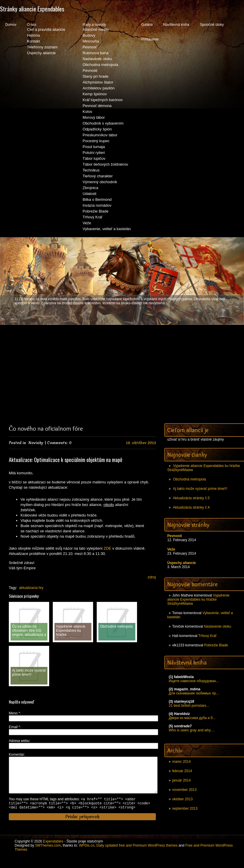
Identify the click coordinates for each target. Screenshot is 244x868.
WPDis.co (87, 855)
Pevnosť (90, 47)
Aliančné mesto (96, 29)
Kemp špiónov (95, 94)
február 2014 (182, 771)
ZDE (108, 548)
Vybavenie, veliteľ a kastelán (107, 229)
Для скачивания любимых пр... (194, 693)
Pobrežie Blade (95, 211)
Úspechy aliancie (41, 53)
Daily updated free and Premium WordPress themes (137, 855)
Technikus (91, 170)
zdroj (152, 577)
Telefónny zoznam (42, 47)
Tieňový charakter (98, 176)
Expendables (53, 851)
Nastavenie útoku (97, 59)
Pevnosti (90, 71)
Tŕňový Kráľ (92, 217)
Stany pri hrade (95, 76)
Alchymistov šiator (98, 82)
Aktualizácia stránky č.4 (191, 507)
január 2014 (181, 780)
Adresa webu (19, 741)
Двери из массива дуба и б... (192, 718)
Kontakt (33, 41)
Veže (87, 223)
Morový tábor (94, 117)
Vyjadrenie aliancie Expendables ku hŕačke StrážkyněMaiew (198, 599)
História (33, 35)
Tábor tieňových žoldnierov (105, 164)
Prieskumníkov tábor (100, 135)
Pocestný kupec (96, 141)
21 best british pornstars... (189, 706)
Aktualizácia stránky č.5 (191, 498)
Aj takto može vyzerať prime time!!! (200, 489)
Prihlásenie (150, 39)
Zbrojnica (90, 188)
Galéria (147, 25)
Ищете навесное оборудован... (194, 681)
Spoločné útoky (212, 25)
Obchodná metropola (100, 65)
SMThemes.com (48, 855)
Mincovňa (91, 41)
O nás (32, 25)
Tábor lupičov (94, 158)
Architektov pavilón (99, 88)
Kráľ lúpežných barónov (103, 100)
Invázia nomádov (97, 205)
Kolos (87, 112)
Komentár (16, 755)
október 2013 (182, 799)
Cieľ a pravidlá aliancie (46, 29)
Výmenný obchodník (100, 182)
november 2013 (184, 790)
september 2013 (185, 808)
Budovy (89, 35)
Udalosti (89, 194)
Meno (14, 713)
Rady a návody (94, 25)
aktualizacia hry (31, 588)
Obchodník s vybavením (103, 123)
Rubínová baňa (95, 53)
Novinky (36, 443)
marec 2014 (181, 762)
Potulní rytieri (94, 153)
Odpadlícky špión (97, 129)
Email (14, 727)
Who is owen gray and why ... (192, 730)
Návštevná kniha (176, 25)
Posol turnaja (94, 147)
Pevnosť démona (97, 106)
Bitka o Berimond (97, 199)
